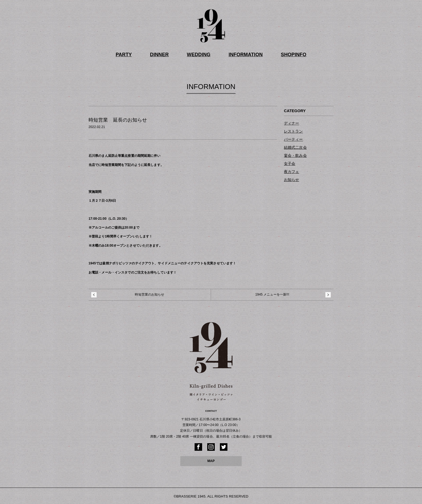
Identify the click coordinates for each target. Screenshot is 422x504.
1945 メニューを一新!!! (272, 294)
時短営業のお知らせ (150, 294)
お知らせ (291, 179)
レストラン (293, 130)
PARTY (129, 54)
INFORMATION (244, 54)
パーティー (293, 139)
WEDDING (200, 54)
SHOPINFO (288, 54)
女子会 (290, 162)
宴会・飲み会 (295, 155)
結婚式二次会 (295, 147)
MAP (211, 460)
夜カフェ (291, 171)
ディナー (291, 122)
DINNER (163, 54)
